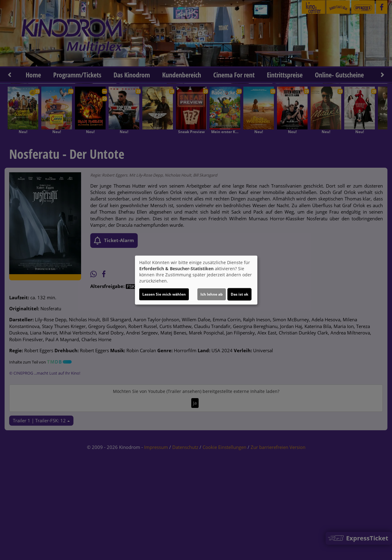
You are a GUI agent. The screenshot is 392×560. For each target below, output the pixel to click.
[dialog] (196, 280)
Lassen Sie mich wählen (164, 294)
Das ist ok (239, 294)
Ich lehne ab (212, 294)
